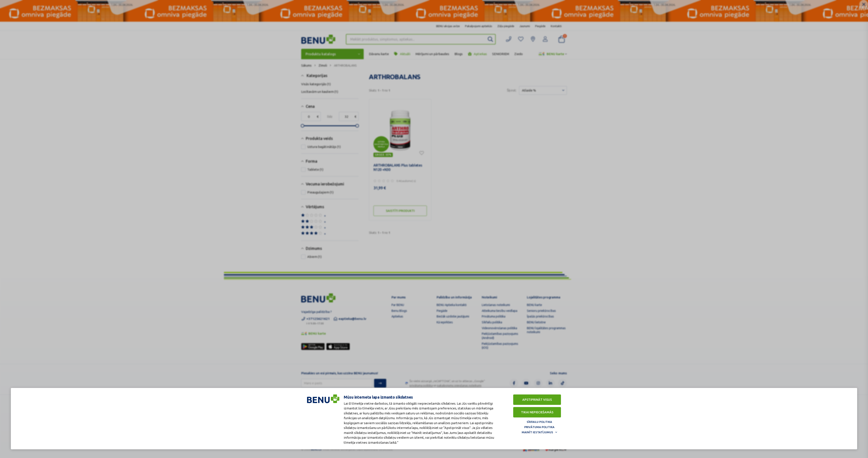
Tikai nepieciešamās (537, 412)
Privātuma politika (539, 427)
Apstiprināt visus (537, 400)
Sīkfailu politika (539, 422)
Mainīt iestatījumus (537, 432)
